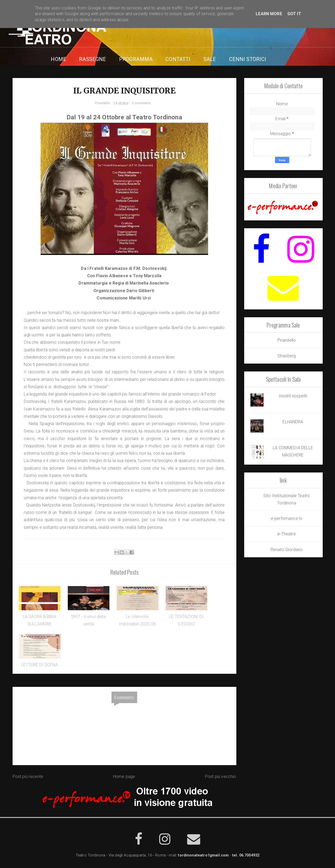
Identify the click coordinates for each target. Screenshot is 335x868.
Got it (294, 14)
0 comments (141, 104)
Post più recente (28, 778)
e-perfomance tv (287, 518)
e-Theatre (286, 534)
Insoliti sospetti (293, 396)
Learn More (269, 14)
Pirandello (102, 104)
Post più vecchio (221, 778)
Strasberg (287, 356)
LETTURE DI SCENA (40, 666)
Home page (124, 778)
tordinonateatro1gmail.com (203, 857)
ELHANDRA (293, 422)
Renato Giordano (287, 550)
